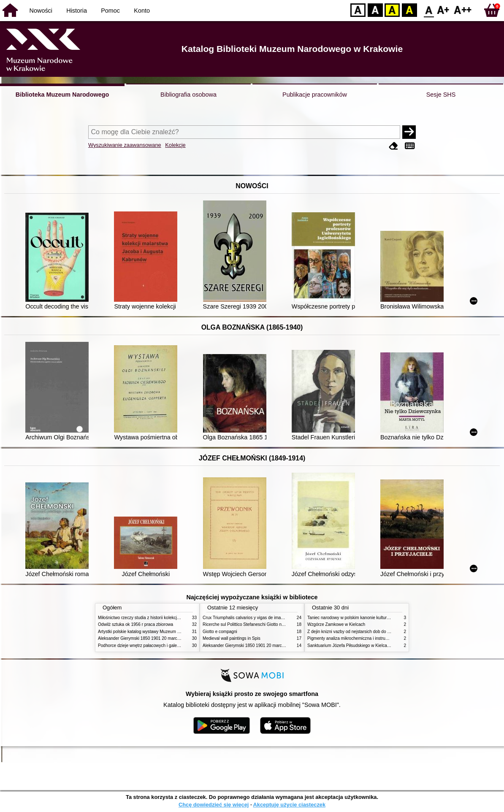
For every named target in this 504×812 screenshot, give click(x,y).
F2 (463, 9)
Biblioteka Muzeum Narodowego (62, 95)
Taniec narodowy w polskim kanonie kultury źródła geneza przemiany (373, 618)
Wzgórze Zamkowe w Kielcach (336, 624)
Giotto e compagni (220, 632)
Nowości (41, 11)
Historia (77, 11)
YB (392, 9)
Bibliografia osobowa (188, 95)
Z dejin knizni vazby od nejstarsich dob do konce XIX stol (361, 632)
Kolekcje (175, 145)
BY (409, 9)
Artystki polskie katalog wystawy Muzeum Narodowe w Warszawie (160, 632)
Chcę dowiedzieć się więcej (214, 805)
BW (375, 9)
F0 (429, 9)
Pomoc (110, 11)
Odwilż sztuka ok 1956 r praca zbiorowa (135, 624)
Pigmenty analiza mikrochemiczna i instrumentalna (355, 638)
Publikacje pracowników (315, 95)
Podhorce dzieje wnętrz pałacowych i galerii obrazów (148, 646)
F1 (443, 9)
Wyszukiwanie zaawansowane (125, 145)
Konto (142, 11)
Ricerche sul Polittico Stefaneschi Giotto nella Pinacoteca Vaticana (265, 624)
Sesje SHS (441, 95)
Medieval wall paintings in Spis (232, 638)
